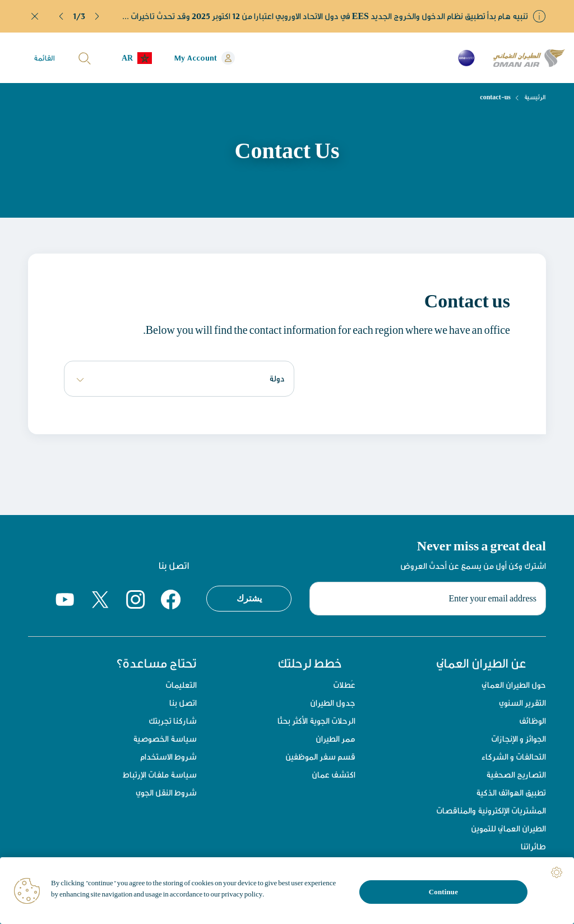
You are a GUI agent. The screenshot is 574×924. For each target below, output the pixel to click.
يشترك (249, 598)
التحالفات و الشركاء (514, 757)
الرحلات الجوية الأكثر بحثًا (316, 721)
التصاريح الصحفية (516, 774)
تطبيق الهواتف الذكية (511, 792)
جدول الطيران (333, 703)
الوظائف (533, 721)
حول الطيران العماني (514, 685)
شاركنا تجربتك (173, 721)
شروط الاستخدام (168, 757)
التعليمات (181, 685)
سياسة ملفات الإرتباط (160, 774)
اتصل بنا (183, 703)
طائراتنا (533, 846)
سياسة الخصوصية (165, 739)
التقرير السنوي (522, 703)
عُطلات (344, 685)
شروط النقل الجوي (166, 792)
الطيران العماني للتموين (508, 828)
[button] (62, 16)
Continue (443, 892)
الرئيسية (535, 97)
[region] (287, 891)
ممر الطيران (335, 739)
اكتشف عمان (334, 774)
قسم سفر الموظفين (320, 757)
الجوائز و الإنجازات (519, 739)
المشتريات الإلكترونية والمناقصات (491, 810)
